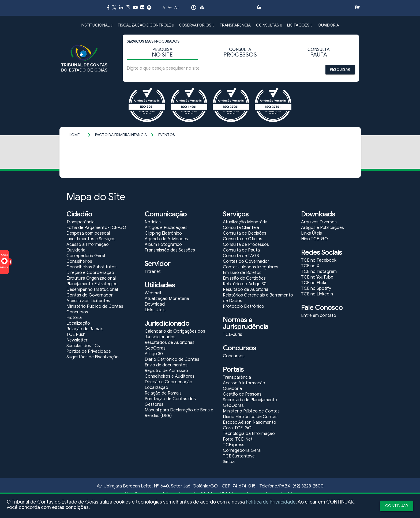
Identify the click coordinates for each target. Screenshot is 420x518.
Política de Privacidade (271, 502)
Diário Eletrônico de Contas (172, 359)
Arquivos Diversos (319, 222)
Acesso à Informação (88, 245)
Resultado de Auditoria (246, 290)
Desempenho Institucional (92, 290)
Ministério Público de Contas (95, 306)
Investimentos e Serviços (91, 239)
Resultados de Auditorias (170, 343)
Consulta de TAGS (241, 256)
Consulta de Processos (246, 245)
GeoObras (155, 348)
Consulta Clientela (241, 228)
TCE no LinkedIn (317, 294)
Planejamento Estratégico (92, 284)
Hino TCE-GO (314, 239)
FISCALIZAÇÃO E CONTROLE (146, 25)
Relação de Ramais (85, 329)
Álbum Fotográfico (163, 245)
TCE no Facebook (319, 260)
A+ (177, 8)
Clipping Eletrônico (163, 233)
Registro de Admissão (166, 371)
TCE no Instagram (319, 272)
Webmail (153, 293)
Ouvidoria (76, 250)
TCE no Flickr (314, 283)
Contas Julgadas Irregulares (251, 267)
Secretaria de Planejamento (250, 400)
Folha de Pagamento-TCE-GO (96, 228)
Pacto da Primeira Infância (121, 135)
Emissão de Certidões (244, 278)
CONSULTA (240, 53)
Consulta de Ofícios (243, 239)
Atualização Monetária (167, 299)
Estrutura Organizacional (91, 278)
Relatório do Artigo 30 (245, 284)
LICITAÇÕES (300, 25)
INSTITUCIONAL (97, 25)
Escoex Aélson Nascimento (250, 422)
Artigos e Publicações (166, 228)
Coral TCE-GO (237, 428)
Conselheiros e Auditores (170, 376)
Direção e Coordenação (90, 273)
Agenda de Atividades (166, 239)
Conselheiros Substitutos (91, 267)
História (74, 318)
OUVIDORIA (328, 25)
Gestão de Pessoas (242, 394)
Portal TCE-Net (238, 439)
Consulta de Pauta (241, 250)
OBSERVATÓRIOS (196, 25)
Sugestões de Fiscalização (93, 357)
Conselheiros (79, 261)
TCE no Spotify (316, 288)
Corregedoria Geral (86, 256)
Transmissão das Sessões (170, 250)
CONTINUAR (397, 506)
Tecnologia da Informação (249, 434)
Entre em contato (319, 316)
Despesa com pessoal (88, 233)
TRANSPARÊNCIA (235, 25)
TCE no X (310, 266)
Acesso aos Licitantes (88, 301)
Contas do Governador (90, 295)
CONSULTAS (269, 25)
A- (170, 8)
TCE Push (76, 335)
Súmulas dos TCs (83, 346)
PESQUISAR (340, 70)
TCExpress (234, 445)
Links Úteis (155, 310)
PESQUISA (162, 53)
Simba (229, 462)
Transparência (80, 222)
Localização (78, 323)
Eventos (167, 135)
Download (155, 304)
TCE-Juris (232, 335)
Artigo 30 (154, 354)
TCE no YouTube (317, 277)
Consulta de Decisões (245, 233)
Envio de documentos (166, 365)
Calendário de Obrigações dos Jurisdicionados (175, 334)
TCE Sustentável (239, 456)
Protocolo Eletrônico (243, 306)
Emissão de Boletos (242, 273)
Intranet (153, 272)
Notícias (153, 222)
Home (74, 135)
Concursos (77, 312)
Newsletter (77, 340)
